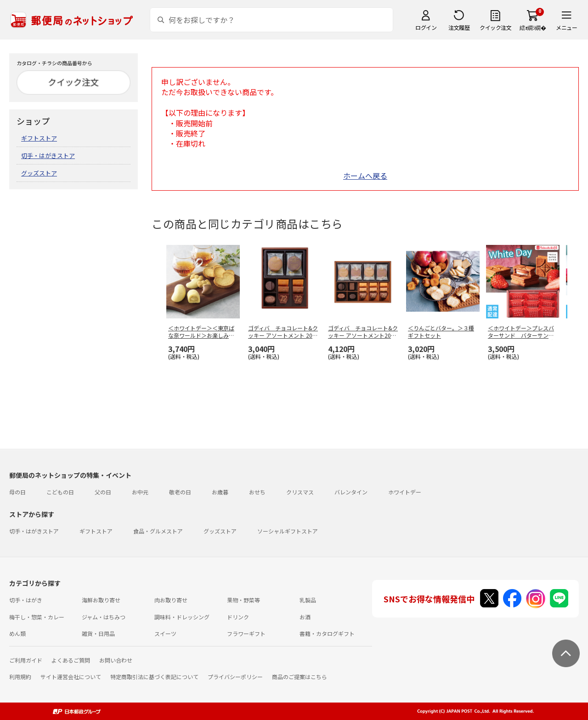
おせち (257, 492)
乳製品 (308, 600)
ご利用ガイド (26, 660)
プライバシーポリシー (235, 677)
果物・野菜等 (243, 600)
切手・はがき (26, 600)
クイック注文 (495, 27)
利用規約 (20, 677)
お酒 (305, 617)
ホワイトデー (405, 492)
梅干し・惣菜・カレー (37, 617)
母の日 (17, 492)
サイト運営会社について (71, 677)
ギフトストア (39, 138)
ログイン (426, 27)
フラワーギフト (246, 633)
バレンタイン (351, 492)
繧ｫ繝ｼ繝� (533, 27)
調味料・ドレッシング (182, 617)
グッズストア (39, 173)
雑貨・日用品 (98, 633)
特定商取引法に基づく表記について (154, 677)
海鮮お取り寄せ (101, 600)
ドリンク (238, 617)
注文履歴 (459, 27)
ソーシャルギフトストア (288, 531)
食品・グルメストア (158, 531)
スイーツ (165, 633)
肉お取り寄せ (171, 600)
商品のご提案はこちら (300, 677)
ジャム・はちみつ (104, 617)
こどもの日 (60, 492)
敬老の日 (180, 492)
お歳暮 (220, 492)
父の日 (103, 492)
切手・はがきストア (48, 156)
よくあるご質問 (71, 660)
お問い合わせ (116, 660)
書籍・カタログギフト (327, 633)
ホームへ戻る (365, 176)
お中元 (140, 492)
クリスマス (300, 492)
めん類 (17, 633)
